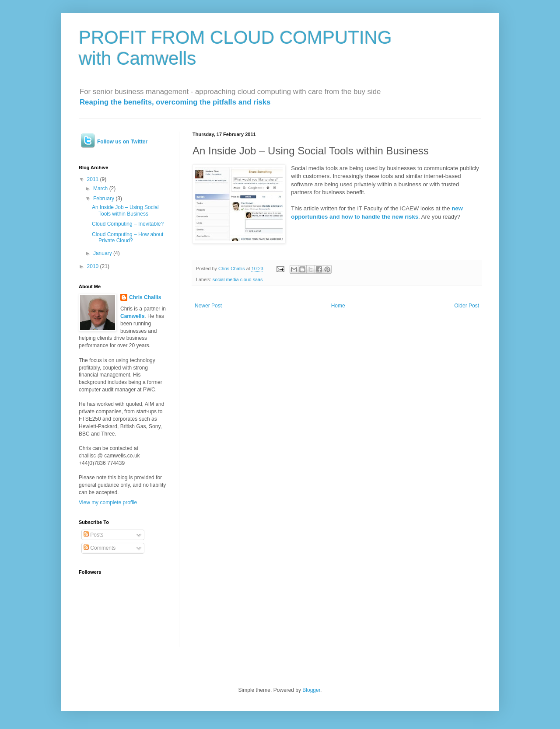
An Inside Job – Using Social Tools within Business (125, 210)
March (101, 188)
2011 (94, 179)
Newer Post (208, 306)
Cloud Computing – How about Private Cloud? (128, 237)
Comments (100, 548)
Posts (93, 535)
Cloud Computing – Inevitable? (128, 224)
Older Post (467, 306)
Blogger (311, 690)
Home (338, 306)
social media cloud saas (238, 279)
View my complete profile (108, 502)
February (104, 199)
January (103, 253)
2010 (94, 266)
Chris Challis (145, 297)
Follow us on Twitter (122, 142)
